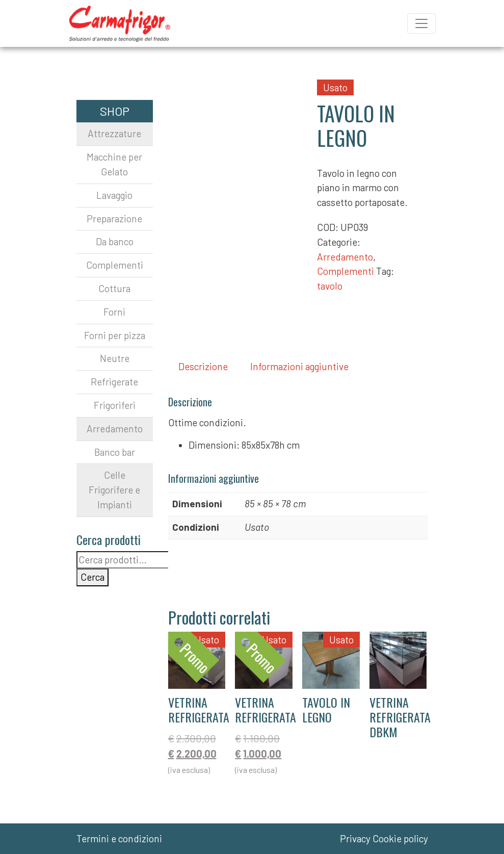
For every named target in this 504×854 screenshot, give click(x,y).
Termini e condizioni (119, 838)
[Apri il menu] (421, 23)
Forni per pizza (115, 335)
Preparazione (114, 218)
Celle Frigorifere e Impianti (114, 490)
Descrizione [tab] (203, 366)
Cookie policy (400, 838)
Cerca (92, 577)
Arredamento (345, 257)
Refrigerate (114, 382)
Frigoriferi (115, 405)
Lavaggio (114, 195)
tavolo (330, 286)
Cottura (114, 288)
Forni (114, 312)
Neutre (115, 358)
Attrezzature (114, 133)
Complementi (346, 271)
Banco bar (115, 452)
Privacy (355, 838)
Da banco (115, 241)
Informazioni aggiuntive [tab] (299, 366)
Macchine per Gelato (114, 164)
